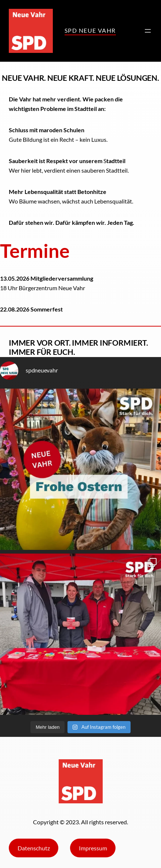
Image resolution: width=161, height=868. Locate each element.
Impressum (93, 848)
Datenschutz (34, 848)
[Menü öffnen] (148, 31)
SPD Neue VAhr (90, 30)
